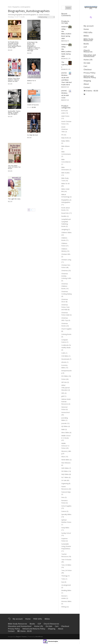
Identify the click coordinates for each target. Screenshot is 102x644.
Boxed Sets (65, 213)
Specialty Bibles (66, 514)
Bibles (86, 36)
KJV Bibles (65, 426)
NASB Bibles (65, 460)
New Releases (66, 463)
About (86, 84)
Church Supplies (66, 329)
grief (63, 396)
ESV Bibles (65, 376)
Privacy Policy (89, 73)
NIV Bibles (65, 471)
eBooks (64, 362)
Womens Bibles (66, 601)
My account (89, 26)
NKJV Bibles (65, 474)
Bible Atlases (65, 146)
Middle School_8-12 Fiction (65, 446)
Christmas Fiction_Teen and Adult (65, 307)
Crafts (63, 353)
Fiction (64, 379)
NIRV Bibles (65, 468)
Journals (64, 423)
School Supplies (66, 506)
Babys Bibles (65, 141)
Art (62, 135)
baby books (65, 138)
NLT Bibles (65, 477)
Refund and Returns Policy (90, 77)
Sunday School (66, 533)
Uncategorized (66, 585)
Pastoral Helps (66, 492)
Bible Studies (65, 173)
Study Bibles (65, 528)
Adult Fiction (65, 116)
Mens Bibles (65, 433)
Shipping (87, 81)
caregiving (65, 229)
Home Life (88, 60)
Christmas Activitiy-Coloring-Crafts (66, 276)
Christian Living (66, 260)
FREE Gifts (88, 33)
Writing (64, 607)
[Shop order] (46, 17)
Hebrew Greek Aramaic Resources (66, 402)
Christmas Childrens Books (65, 286)
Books (86, 44)
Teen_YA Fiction (66, 570)
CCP (85, 47)
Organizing (65, 483)
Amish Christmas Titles (65, 129)
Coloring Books (66, 334)
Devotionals (65, 359)
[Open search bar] (91, 17)
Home (86, 29)
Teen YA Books (66, 560)
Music (63, 457)
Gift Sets (64, 382)
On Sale (64, 480)
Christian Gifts (66, 254)
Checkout (88, 70)
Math (63, 429)
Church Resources (88, 51)
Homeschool (65, 412)
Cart (85, 66)
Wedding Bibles (66, 590)
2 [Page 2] (31, 210)
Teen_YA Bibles (66, 565)
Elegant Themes (21, 637)
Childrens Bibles (66, 232)
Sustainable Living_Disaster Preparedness (66, 546)
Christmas (65, 271)
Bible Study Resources (88, 40)
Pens (63, 497)
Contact (87, 88)
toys (63, 582)
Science (64, 511)
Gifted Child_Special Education (65, 388)
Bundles (64, 216)
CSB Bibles (65, 356)
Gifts (63, 393)
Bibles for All (65, 184)
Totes (63, 579)
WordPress (39, 637)
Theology (64, 576)
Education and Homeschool (90, 56)
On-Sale (87, 63)
